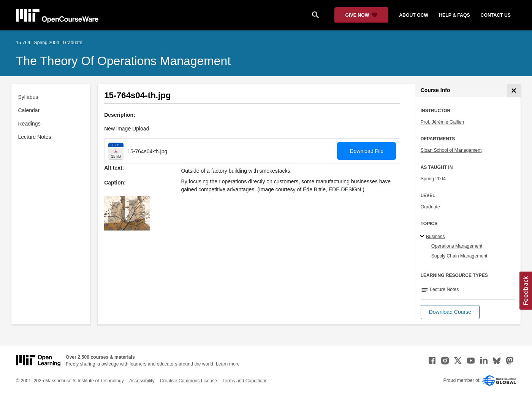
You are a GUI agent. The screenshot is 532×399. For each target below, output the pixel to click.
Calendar (29, 110)
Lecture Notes (35, 137)
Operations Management (457, 246)
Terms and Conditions (245, 381)
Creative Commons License (188, 381)
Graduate (430, 207)
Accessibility (142, 381)
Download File (367, 151)
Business (435, 237)
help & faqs (454, 15)
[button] (450, 312)
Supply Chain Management (459, 256)
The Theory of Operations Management (123, 61)
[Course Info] (514, 91)
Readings (29, 124)
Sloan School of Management (451, 150)
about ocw (414, 15)
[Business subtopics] (423, 237)
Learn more (228, 364)
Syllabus (28, 97)
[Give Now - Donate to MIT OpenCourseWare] (362, 15)
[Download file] (116, 151)
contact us (496, 15)
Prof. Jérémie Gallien (442, 122)
